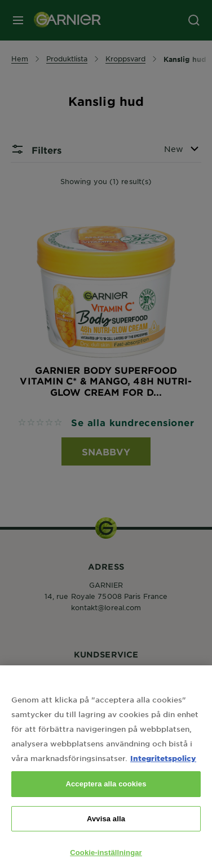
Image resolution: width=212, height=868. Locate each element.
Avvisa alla (106, 824)
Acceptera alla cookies (106, 790)
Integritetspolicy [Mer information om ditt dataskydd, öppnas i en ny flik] (163, 764)
